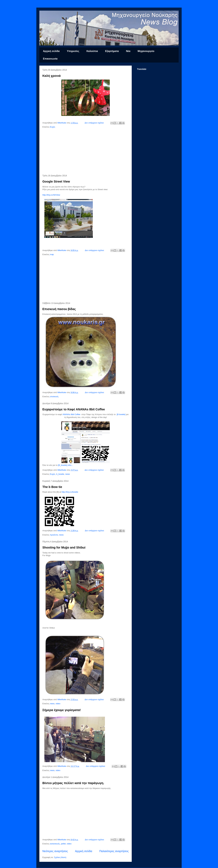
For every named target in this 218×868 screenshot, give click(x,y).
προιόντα (54, 535)
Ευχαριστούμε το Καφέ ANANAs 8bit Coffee (74, 409)
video (58, 704)
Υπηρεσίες (73, 51)
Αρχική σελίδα (51, 51)
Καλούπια (92, 51)
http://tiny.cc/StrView (51, 195)
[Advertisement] (86, 151)
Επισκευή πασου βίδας (59, 309)
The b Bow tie (52, 487)
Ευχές (53, 127)
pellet (63, 844)
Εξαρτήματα (112, 51)
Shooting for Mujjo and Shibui (64, 547)
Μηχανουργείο (146, 51)
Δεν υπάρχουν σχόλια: (95, 123)
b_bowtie (60, 474)
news (68, 474)
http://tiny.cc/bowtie (70, 492)
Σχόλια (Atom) (60, 857)
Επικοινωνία (50, 59)
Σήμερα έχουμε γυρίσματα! (62, 710)
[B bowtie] (121, 414)
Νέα (128, 51)
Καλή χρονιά (51, 76)
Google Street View (56, 181)
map (52, 254)
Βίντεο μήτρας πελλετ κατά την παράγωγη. (73, 783)
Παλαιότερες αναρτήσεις (114, 851)
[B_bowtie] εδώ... (65, 465)
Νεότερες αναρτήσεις (55, 851)
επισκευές (54, 397)
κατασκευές (55, 844)
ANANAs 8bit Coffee (71, 414)
